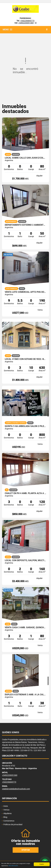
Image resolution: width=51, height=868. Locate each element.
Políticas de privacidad (13, 824)
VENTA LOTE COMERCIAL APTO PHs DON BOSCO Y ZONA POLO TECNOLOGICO (26, 292)
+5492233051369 (26, 23)
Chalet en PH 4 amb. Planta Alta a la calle (26, 493)
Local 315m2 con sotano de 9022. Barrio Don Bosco (26, 359)
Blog (5, 817)
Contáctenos (9, 821)
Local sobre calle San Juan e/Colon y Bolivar (26, 158)
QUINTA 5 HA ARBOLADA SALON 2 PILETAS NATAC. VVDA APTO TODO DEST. (26, 426)
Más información (13, 866)
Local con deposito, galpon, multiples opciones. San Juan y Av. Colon (26, 560)
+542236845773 (27, 21)
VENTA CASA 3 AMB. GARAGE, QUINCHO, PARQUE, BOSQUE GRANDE (26, 628)
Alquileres (7, 813)
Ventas (6, 810)
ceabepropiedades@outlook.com (16, 789)
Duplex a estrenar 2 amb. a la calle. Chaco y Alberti (26, 695)
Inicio (6, 806)
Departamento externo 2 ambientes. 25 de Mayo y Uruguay (26, 225)
